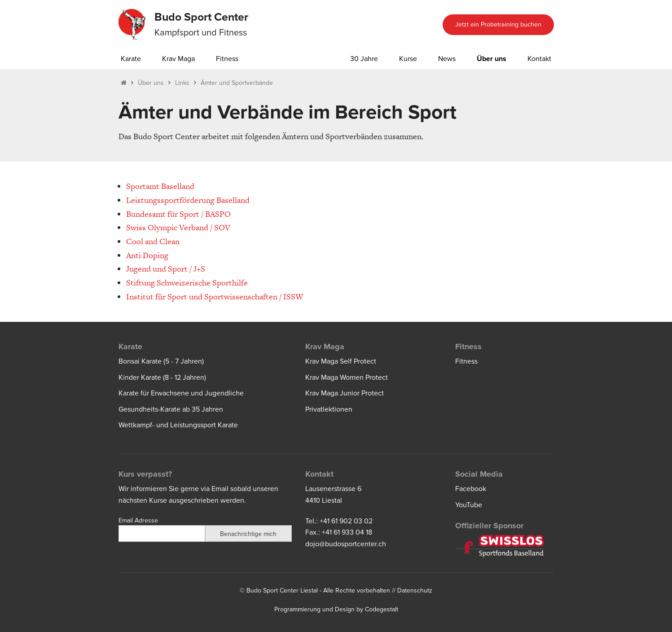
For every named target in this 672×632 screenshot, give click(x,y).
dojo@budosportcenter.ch (346, 544)
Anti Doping (147, 255)
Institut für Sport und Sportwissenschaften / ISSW (215, 296)
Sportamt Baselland (160, 186)
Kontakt (539, 59)
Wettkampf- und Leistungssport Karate (178, 425)
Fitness (227, 59)
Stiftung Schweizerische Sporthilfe (187, 283)
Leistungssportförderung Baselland (188, 200)
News (447, 59)
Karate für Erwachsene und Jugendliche (181, 393)
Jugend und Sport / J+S (166, 269)
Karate (131, 59)
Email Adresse (138, 520)
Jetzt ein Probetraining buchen (498, 24)
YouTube (469, 505)
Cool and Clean (153, 241)
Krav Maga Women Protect (347, 377)
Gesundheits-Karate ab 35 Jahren (171, 409)
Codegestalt (382, 609)
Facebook (471, 489)
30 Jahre (364, 59)
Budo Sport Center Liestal (282, 590)
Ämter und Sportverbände (237, 83)
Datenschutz (415, 590)
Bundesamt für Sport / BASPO (178, 214)
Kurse (408, 59)
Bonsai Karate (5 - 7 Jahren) (161, 361)
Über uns (492, 59)
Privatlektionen (329, 409)
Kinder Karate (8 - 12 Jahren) (162, 377)
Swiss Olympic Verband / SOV (178, 227)
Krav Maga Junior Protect (345, 393)
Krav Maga (178, 59)
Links (182, 83)
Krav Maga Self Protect (341, 361)
